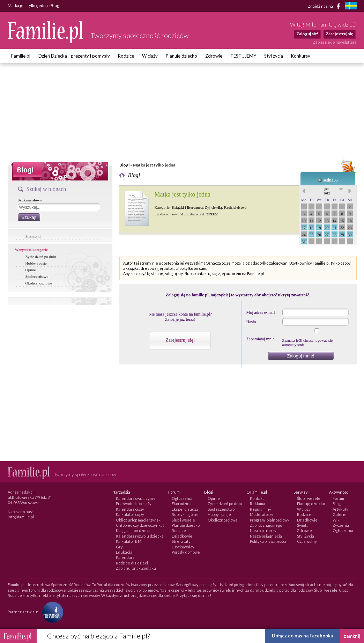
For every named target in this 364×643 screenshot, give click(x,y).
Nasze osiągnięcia (266, 536)
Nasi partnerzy (263, 530)
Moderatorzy (262, 514)
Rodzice (126, 56)
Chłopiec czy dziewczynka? (140, 525)
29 (342, 235)
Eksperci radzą (185, 509)
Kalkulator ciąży (130, 514)
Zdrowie (214, 56)
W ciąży (150, 56)
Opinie (31, 270)
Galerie (340, 514)
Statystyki (33, 236)
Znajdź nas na (325, 6)
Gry (119, 547)
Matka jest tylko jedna (183, 194)
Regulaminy (261, 509)
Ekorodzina (182, 504)
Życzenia (341, 525)
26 (319, 235)
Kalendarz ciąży (130, 509)
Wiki (337, 520)
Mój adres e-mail (261, 312)
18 (311, 228)
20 (327, 228)
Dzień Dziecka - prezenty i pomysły (74, 56)
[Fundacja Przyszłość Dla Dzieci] (51, 611)
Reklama (258, 504)
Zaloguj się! (307, 34)
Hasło (251, 322)
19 (319, 228)
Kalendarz (125, 557)
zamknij (352, 636)
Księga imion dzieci (133, 530)
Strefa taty (181, 541)
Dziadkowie (182, 536)
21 (335, 228)
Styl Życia (306, 536)
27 (327, 235)
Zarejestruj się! (180, 340)
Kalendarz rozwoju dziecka (140, 536)
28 (335, 235)
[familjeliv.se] (351, 6)
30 (350, 235)
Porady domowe (186, 552)
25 (311, 235)
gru (327, 191)
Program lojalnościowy (270, 520)
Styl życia (274, 56)
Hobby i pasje (36, 263)
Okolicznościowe (39, 283)
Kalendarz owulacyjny (136, 498)
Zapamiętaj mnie (261, 339)
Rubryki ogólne (185, 514)
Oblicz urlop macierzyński (139, 520)
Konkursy (301, 56)
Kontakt (257, 498)
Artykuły (340, 509)
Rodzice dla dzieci (132, 563)
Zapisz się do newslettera (335, 42)
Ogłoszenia (182, 498)
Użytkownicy (183, 547)
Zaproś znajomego (266, 525)
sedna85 (330, 180)
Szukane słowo (30, 200)
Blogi (124, 165)
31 (304, 242)
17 (304, 228)
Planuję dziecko (181, 56)
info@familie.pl (21, 517)
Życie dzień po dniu (41, 257)
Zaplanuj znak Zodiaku (136, 568)
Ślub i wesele (183, 520)
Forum (338, 498)
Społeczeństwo (37, 276)
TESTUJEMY (243, 56)
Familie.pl (21, 56)
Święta (303, 525)
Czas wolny (307, 541)
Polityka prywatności (268, 541)
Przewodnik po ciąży (134, 504)
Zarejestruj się (339, 34)
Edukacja (124, 552)
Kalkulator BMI (129, 541)
